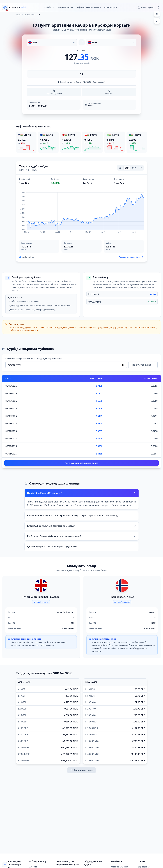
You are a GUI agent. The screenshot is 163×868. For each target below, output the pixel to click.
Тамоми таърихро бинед (131, 257)
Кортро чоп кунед (82, 770)
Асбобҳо (33, 867)
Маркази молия (66, 7)
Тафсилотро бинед (143, 365)
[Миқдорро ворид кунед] (82, 74)
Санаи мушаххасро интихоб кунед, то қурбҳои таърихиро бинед (34, 359)
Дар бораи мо (144, 867)
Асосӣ (19, 15)
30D (127, 168)
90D (134, 168)
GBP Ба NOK (29, 15)
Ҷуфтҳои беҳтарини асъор (89, 7)
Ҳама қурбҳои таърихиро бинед (82, 463)
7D (120, 168)
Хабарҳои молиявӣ (119, 867)
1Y (141, 168)
